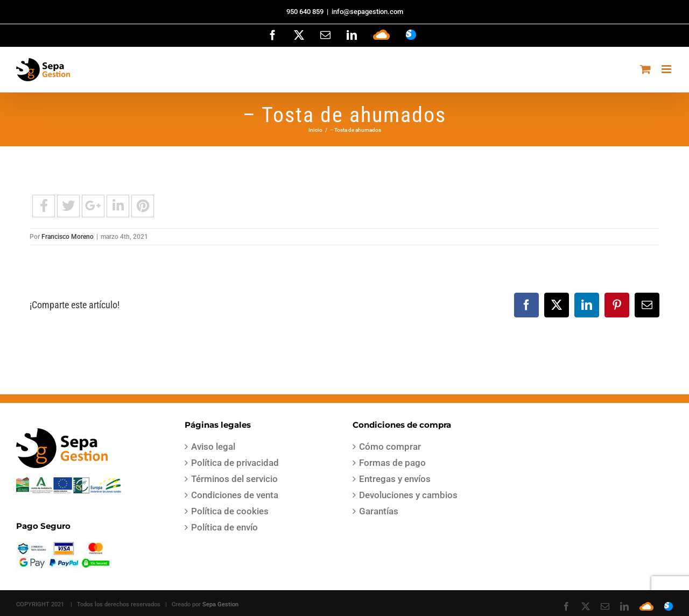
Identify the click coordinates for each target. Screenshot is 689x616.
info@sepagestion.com (367, 12)
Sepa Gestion (220, 604)
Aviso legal (213, 447)
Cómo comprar (390, 447)
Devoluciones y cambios (408, 495)
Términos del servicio (234, 479)
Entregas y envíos (395, 479)
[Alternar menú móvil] (667, 69)
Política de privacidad (235, 463)
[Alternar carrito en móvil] (645, 69)
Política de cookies (230, 511)
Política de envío (224, 527)
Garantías (379, 511)
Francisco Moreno (68, 237)
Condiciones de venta (235, 495)
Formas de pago (392, 463)
